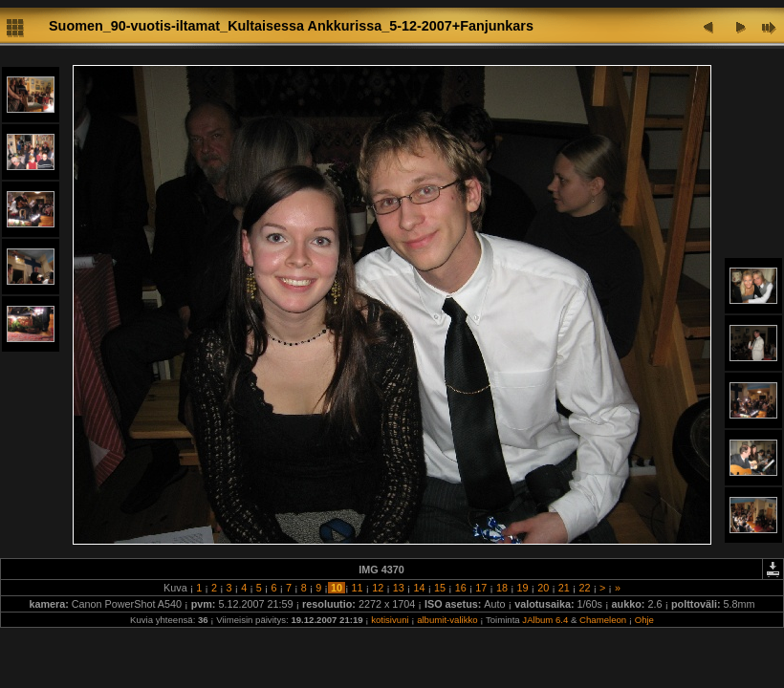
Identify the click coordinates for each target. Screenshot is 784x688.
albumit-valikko (447, 620)
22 (584, 588)
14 (419, 588)
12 (378, 588)
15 (440, 588)
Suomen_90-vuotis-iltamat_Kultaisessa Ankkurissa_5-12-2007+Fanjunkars (291, 26)
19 (523, 588)
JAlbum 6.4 (545, 620)
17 (481, 588)
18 (502, 588)
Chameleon (603, 620)
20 (543, 588)
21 (564, 588)
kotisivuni (390, 620)
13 (399, 588)
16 (461, 588)
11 (358, 588)
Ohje (644, 620)
